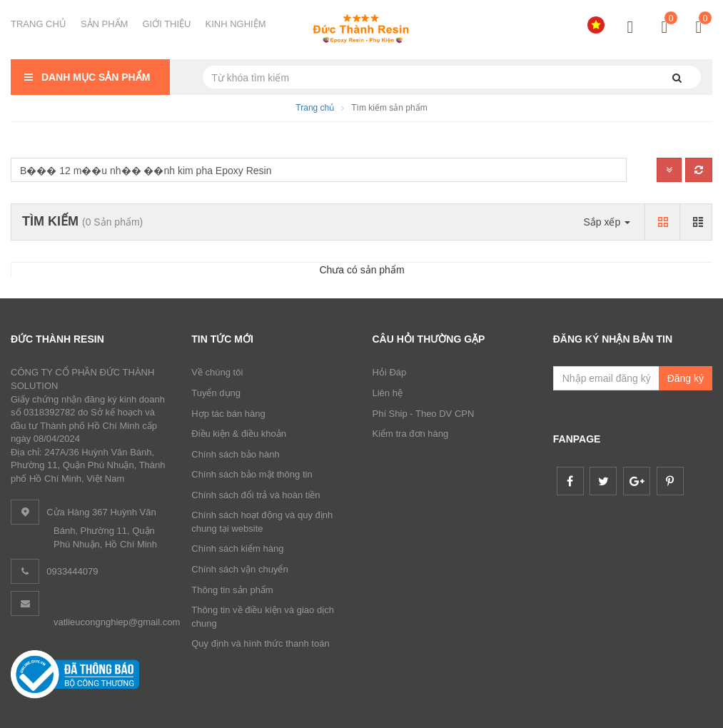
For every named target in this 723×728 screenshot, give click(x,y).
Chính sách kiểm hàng (237, 548)
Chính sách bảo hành (235, 454)
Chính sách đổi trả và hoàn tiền (256, 495)
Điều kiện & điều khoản (239, 434)
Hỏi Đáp (390, 372)
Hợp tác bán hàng (228, 414)
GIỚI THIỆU (166, 24)
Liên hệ (388, 393)
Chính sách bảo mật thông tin (252, 474)
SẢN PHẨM (105, 24)
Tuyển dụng (216, 393)
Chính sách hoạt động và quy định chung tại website (262, 522)
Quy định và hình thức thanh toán (260, 643)
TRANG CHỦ (39, 24)
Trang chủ (315, 108)
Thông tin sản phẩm (232, 590)
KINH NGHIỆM (236, 24)
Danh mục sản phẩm (86, 77)
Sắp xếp (607, 222)
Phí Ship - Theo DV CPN (424, 414)
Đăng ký (686, 378)
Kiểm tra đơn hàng (411, 434)
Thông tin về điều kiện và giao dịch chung (263, 617)
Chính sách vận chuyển (239, 569)
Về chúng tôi (217, 372)
